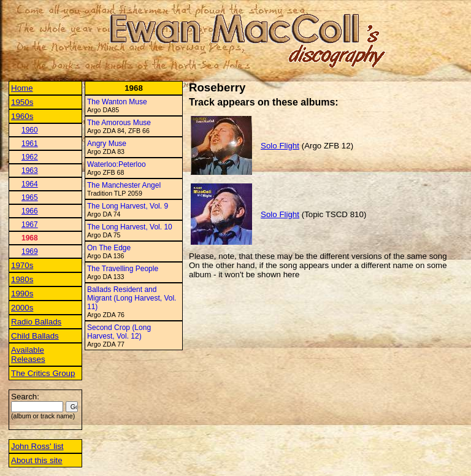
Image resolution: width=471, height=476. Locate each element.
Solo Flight (280, 146)
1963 (30, 171)
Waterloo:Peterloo (117, 164)
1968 (30, 238)
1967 (30, 225)
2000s (22, 308)
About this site (37, 460)
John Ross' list (37, 446)
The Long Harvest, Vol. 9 (128, 206)
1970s (22, 265)
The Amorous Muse (119, 123)
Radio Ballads (36, 322)
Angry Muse (107, 144)
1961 (30, 144)
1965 (30, 198)
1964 (30, 184)
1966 (30, 211)
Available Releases (28, 355)
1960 (30, 130)
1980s (22, 279)
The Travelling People (123, 269)
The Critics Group (43, 373)
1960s (22, 116)
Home (22, 88)
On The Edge (109, 248)
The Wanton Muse (117, 102)
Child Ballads (35, 336)
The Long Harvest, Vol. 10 (130, 227)
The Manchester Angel (124, 185)
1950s (22, 102)
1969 (30, 251)
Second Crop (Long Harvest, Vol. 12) (119, 332)
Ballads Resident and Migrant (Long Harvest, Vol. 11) (132, 298)
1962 (30, 157)
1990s (22, 294)
